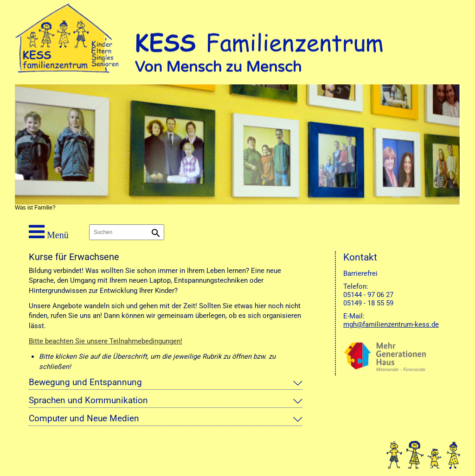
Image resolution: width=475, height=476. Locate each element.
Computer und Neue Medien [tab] (84, 419)
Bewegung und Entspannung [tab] (85, 382)
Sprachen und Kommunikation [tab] (88, 400)
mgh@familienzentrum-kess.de (391, 324)
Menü (49, 232)
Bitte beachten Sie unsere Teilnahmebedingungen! (106, 341)
